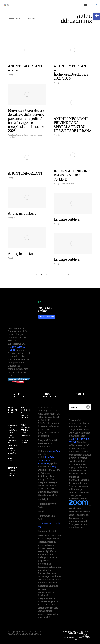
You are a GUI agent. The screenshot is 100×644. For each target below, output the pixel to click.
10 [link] (63, 274)
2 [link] (36, 274)
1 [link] (31, 274)
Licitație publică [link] (67, 219)
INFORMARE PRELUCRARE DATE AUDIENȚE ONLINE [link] (75, 632)
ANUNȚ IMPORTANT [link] (25, 173)
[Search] (88, 407)
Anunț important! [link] (22, 213)
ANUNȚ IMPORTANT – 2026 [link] (25, 68)
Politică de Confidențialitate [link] (83, 635)
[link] (97, 16)
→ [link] (69, 274)
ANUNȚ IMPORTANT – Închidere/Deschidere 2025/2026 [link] (71, 72)
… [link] (57, 274)
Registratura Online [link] (47, 309)
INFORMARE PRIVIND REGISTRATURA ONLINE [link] (72, 175)
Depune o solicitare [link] (47, 317)
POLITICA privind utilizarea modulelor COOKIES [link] (75, 639)
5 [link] (52, 274)
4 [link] (46, 274)
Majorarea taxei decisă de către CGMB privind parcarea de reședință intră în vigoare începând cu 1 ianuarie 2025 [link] (26, 120)
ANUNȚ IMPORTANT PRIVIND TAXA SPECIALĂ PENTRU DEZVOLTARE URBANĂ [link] (73, 125)
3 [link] (41, 274)
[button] (85, 5)
